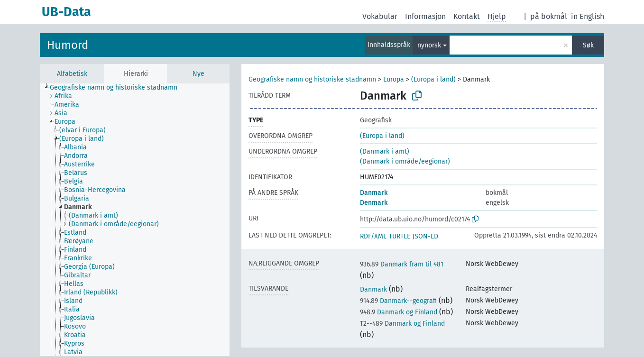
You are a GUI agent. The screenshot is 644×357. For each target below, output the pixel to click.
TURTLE (400, 236)
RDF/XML (373, 236)
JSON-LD (425, 236)
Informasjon (425, 16)
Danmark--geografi (398, 301)
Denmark (374, 203)
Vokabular (380, 16)
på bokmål (549, 16)
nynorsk (429, 45)
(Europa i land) (433, 79)
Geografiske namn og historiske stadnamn (312, 79)
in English (588, 16)
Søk (588, 45)
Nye (198, 74)
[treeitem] (118, 88)
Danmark (374, 193)
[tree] (135, 220)
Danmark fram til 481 (402, 264)
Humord (68, 45)
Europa (394, 79)
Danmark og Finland (399, 312)
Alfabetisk (72, 74)
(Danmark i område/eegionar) (405, 161)
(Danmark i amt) (385, 151)
